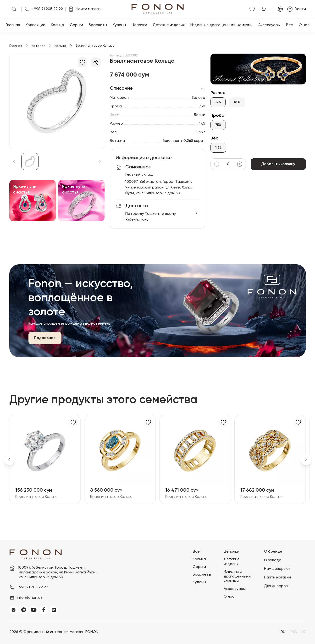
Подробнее (45, 338)
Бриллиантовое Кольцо (36, 497)
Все (290, 25)
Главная (13, 25)
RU (283, 632)
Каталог (38, 46)
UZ (304, 632)
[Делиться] (96, 62)
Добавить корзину (278, 164)
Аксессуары (269, 25)
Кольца (58, 25)
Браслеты (98, 25)
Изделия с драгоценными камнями (221, 25)
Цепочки (139, 25)
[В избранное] (83, 62)
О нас (304, 25)
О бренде (273, 552)
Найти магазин (277, 577)
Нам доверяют (277, 569)
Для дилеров (276, 586)
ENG (293, 632)
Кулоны (119, 25)
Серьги (76, 25)
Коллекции (35, 25)
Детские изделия (169, 25)
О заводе (273, 560)
